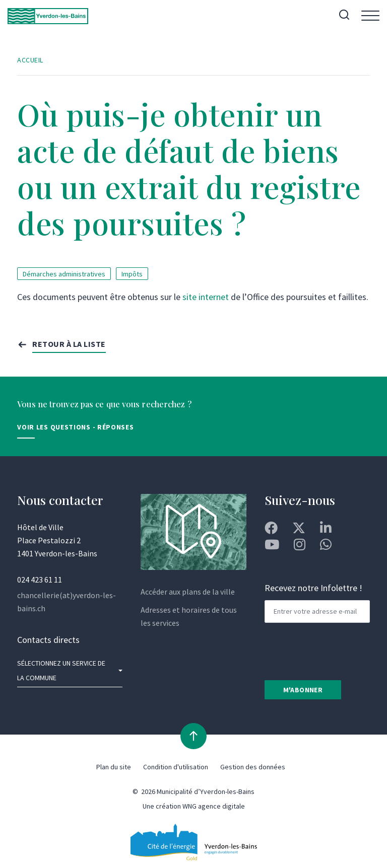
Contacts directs (48, 640)
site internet (206, 297)
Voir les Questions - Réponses (75, 427)
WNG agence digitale (214, 806)
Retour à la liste (69, 344)
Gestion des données (253, 767)
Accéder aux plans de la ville (188, 592)
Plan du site (114, 767)
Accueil (30, 60)
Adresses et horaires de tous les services (189, 616)
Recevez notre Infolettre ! (313, 588)
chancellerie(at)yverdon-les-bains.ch (67, 602)
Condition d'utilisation (176, 767)
